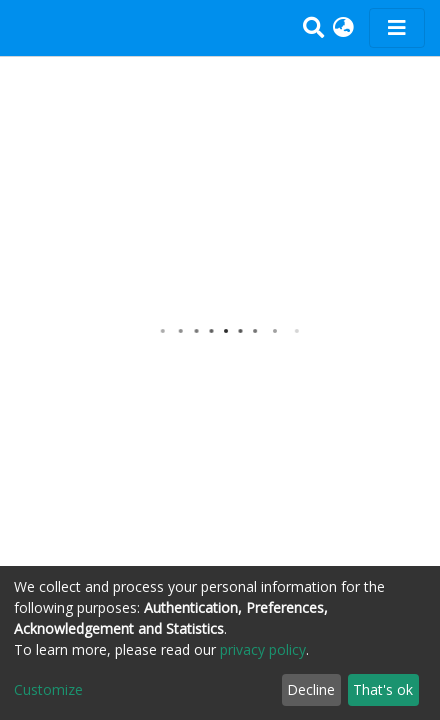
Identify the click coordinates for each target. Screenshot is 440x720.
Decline (311, 689)
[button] (343, 28)
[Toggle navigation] (397, 28)
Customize (48, 689)
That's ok (383, 689)
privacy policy (263, 649)
